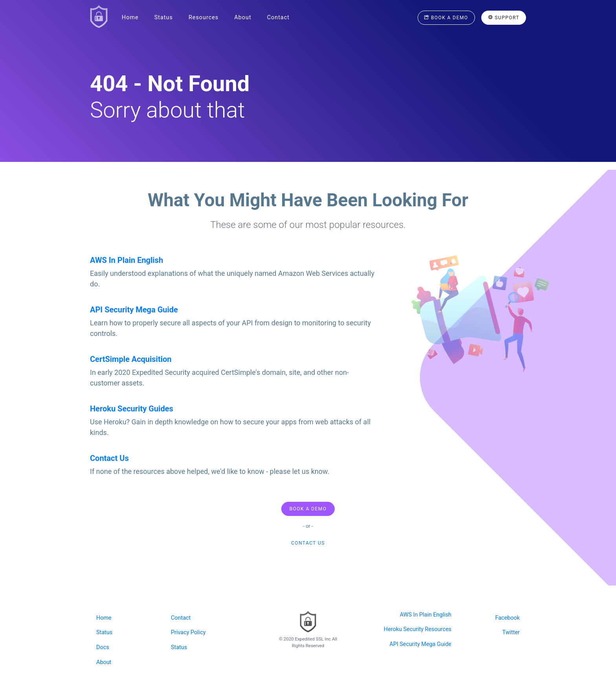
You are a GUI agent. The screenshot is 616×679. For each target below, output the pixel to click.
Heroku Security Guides (132, 409)
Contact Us (109, 458)
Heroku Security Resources (418, 629)
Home (130, 17)
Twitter (511, 632)
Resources (203, 17)
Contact (278, 17)
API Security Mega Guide (134, 310)
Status (164, 17)
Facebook (508, 618)
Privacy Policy (188, 632)
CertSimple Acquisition (131, 359)
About (243, 17)
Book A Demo (308, 509)
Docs (103, 647)
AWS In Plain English (126, 260)
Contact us (308, 543)
